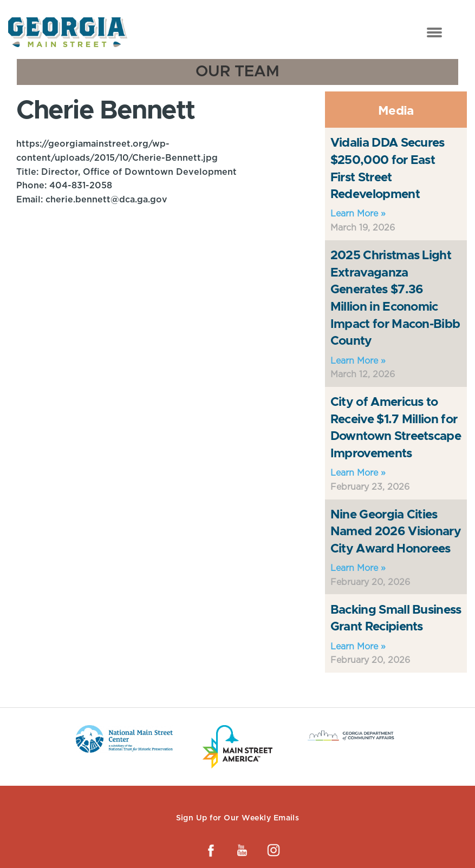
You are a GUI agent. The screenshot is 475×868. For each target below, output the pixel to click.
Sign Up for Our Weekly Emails (238, 818)
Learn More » (358, 213)
